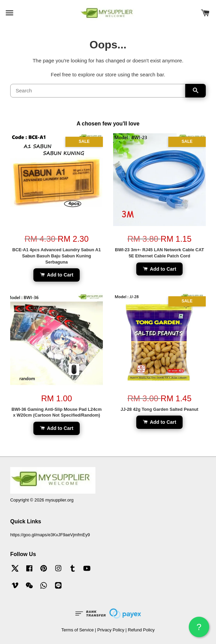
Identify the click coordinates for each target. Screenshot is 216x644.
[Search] (98, 91)
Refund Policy (141, 630)
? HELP (199, 630)
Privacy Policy (111, 630)
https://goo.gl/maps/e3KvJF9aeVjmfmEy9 (50, 535)
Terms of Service (78, 630)
